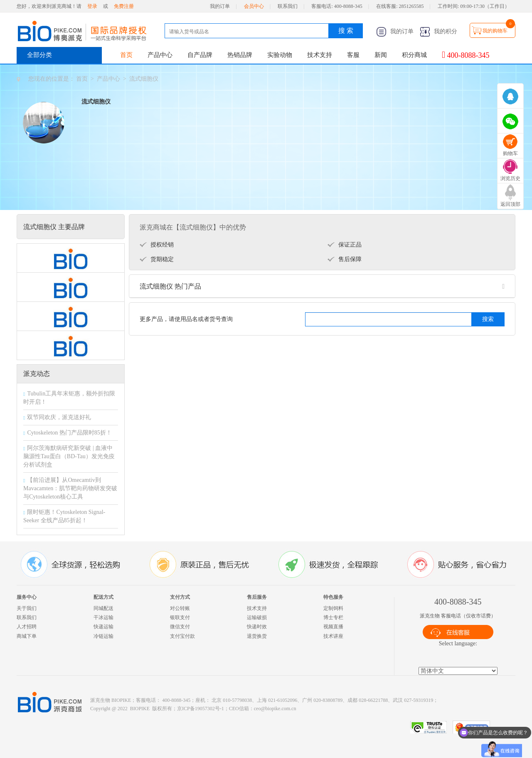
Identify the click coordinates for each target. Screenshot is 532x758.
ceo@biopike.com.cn (275, 709)
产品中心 (160, 55)
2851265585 (411, 6)
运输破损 (257, 617)
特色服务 (333, 597)
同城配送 (103, 608)
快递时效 (257, 627)
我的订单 (220, 6)
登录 (92, 6)
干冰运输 (103, 617)
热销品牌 (240, 55)
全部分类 (39, 55)
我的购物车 (495, 31)
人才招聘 (27, 627)
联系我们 (288, 6)
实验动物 (280, 55)
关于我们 (27, 608)
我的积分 (438, 31)
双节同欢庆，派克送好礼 (59, 417)
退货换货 (257, 636)
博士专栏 (333, 617)
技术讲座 (333, 636)
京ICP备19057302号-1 (201, 709)
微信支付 (180, 627)
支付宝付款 (182, 636)
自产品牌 (200, 55)
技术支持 (320, 55)
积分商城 (414, 55)
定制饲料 (333, 608)
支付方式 (180, 597)
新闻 (381, 55)
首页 (126, 55)
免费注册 (124, 6)
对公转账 (180, 608)
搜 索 (346, 31)
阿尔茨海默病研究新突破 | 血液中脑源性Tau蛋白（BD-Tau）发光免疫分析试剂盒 (69, 456)
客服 (353, 55)
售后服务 (257, 597)
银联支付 (180, 617)
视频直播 (333, 627)
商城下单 (27, 636)
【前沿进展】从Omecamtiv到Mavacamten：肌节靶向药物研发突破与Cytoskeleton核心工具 (70, 488)
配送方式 (103, 597)
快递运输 (103, 627)
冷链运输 (103, 636)
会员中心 (254, 6)
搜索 (488, 319)
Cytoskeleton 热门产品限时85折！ (69, 433)
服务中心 (27, 597)
